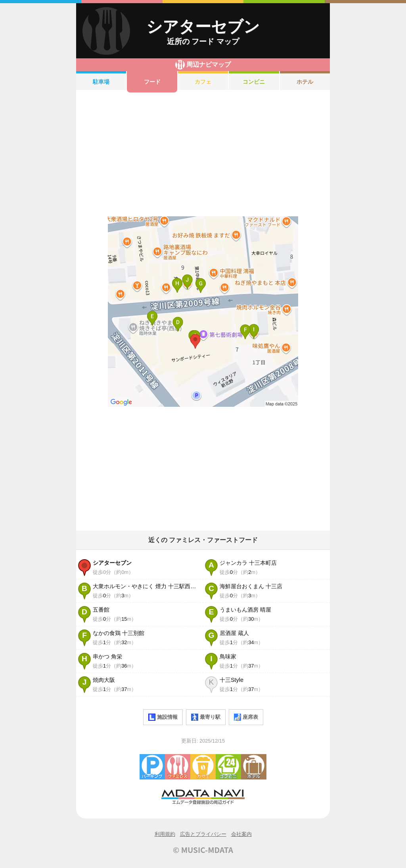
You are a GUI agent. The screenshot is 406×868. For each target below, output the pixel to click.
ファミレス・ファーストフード (178, 767)
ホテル (305, 82)
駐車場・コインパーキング (152, 767)
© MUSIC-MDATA (203, 850)
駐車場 (101, 82)
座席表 (246, 717)
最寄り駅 (206, 717)
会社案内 (241, 834)
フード (152, 82)
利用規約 (165, 834)
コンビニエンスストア (228, 767)
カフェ (203, 82)
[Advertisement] (203, 154)
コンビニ (254, 82)
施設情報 (163, 717)
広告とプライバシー (203, 834)
